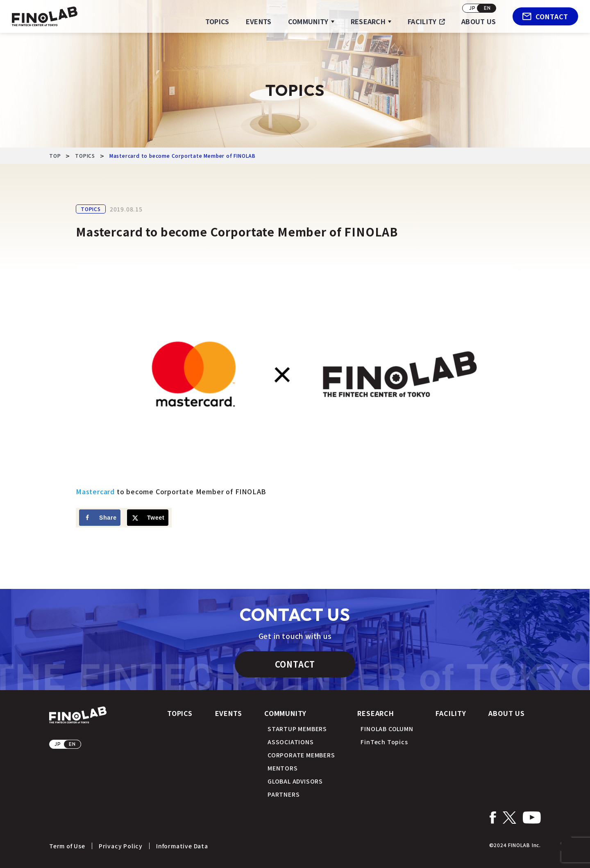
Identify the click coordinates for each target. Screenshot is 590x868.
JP (472, 8)
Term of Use (67, 846)
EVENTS (259, 21)
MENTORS (283, 768)
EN (487, 8)
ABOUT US (479, 21)
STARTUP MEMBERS (297, 729)
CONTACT (546, 16)
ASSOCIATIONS (291, 742)
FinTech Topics (384, 742)
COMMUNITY (308, 21)
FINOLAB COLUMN (387, 729)
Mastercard (95, 491)
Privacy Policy (121, 846)
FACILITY (422, 21)
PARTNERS (284, 794)
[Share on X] (148, 518)
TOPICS (217, 21)
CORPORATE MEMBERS (301, 755)
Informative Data (182, 846)
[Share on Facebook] (100, 518)
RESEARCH (368, 21)
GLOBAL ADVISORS (295, 781)
